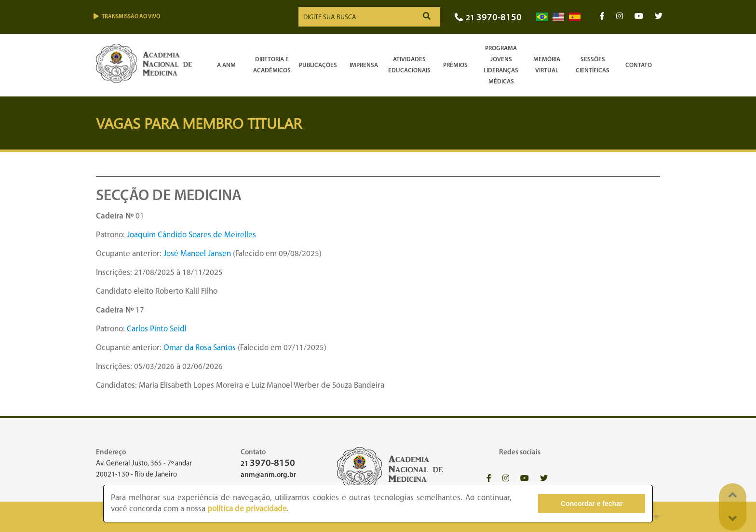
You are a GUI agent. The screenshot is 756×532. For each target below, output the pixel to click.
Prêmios (455, 65)
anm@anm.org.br (268, 475)
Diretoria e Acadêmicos (272, 65)
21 (488, 18)
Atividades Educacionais (409, 65)
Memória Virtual (547, 65)
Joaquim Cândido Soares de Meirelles (191, 235)
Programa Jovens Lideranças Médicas (501, 65)
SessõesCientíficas (593, 65)
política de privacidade (247, 509)
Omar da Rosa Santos (200, 348)
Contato (639, 65)
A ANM (226, 65)
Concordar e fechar (592, 504)
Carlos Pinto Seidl (157, 329)
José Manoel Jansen (197, 254)
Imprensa (364, 65)
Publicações (318, 65)
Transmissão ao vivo (127, 17)
